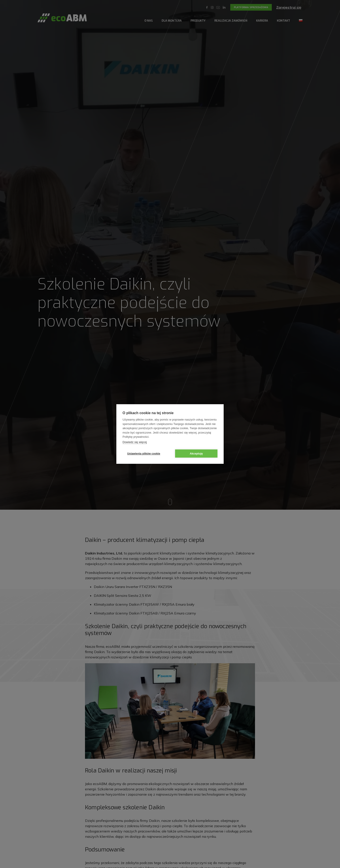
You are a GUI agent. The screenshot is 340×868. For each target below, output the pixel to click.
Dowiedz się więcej (135, 442)
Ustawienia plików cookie (144, 454)
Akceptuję (196, 454)
